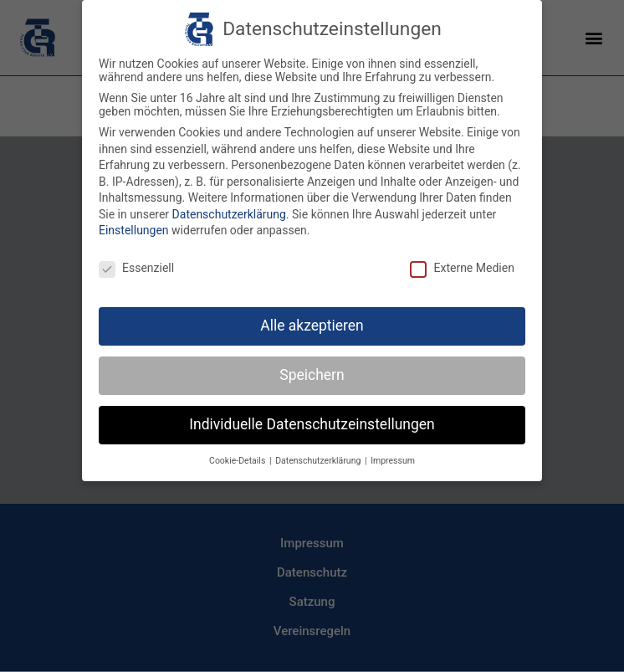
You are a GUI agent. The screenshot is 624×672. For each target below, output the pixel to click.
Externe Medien (462, 266)
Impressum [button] (393, 458)
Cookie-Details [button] (238, 458)
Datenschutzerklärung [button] (319, 458)
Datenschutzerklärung (229, 213)
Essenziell (136, 266)
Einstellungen (134, 228)
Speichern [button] (312, 373)
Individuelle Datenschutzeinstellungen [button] (312, 423)
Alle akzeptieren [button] (312, 324)
